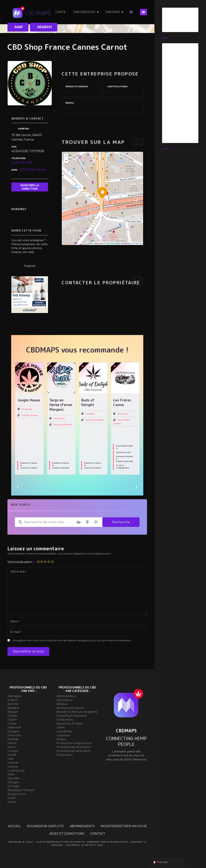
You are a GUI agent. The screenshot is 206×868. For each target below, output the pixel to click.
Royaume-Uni (16, 794)
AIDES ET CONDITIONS (67, 834)
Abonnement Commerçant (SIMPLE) (176, 127)
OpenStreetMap (113, 243)
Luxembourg (16, 770)
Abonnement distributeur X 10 (178, 92)
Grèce (11, 747)
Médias (61, 739)
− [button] (66, 161)
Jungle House (30, 415)
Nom (14, 622)
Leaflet (90, 243)
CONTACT (98, 834)
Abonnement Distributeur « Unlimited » (176, 61)
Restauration (65, 755)
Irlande (12, 755)
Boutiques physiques (70, 708)
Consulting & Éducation (72, 716)
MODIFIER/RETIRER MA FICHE (124, 826)
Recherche (121, 522)
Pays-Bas (13, 778)
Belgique (13, 708)
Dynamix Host (118, 842)
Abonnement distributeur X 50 (178, 78)
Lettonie (13, 763)
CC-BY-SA (138, 243)
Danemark (14, 727)
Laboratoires (64, 731)
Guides (170, 26)
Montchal (59, 419)
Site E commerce (123, 467)
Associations (64, 700)
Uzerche (122, 414)
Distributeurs (125, 447)
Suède (12, 798)
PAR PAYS (113, 12)
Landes (90, 414)
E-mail (15, 632)
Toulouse (27, 409)
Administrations (66, 696)
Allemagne (15, 696)
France (12, 743)
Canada (12, 716)
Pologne (13, 782)
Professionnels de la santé (73, 751)
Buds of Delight (95, 420)
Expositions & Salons (70, 724)
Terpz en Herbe (63, 425)
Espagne (13, 731)
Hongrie (13, 751)
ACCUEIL (14, 826)
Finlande (13, 739)
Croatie (12, 724)
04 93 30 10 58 (22, 163)
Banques (62, 704)
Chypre (12, 720)
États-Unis (14, 735)
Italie (11, 759)
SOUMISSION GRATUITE (45, 826)
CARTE (60, 12)
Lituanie (13, 767)
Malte (11, 774)
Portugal (13, 786)
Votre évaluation (21, 562)
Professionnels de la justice (74, 747)
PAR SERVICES (84, 12)
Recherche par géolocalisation (96, 522)
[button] (18, 487)
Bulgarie (13, 712)
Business (172, 21)
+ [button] (66, 156)
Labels (61, 727)
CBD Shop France (32, 170)
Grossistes (124, 453)
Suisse (12, 802)
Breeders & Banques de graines (77, 712)
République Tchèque (21, 790)
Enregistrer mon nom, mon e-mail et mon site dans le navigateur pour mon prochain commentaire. (72, 640)
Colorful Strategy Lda (84, 845)
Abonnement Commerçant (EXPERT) (176, 109)
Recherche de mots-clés (20, 522)
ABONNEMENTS (82, 826)
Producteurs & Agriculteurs (29, 466)
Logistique (63, 735)
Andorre (13, 700)
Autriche (13, 704)
